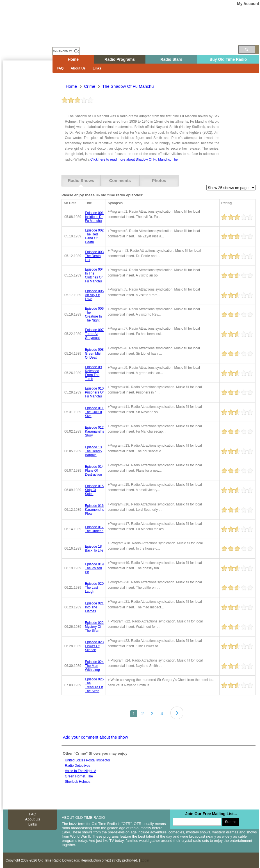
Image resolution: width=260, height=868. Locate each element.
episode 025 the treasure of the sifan (94, 685)
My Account (248, 4)
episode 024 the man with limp (94, 665)
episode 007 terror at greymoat (94, 334)
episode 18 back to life (94, 548)
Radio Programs (120, 59)
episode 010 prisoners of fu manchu (94, 392)
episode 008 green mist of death (94, 353)
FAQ (60, 68)
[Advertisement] (26, 162)
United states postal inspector (87, 760)
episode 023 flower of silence (94, 646)
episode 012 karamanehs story (94, 431)
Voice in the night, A (81, 771)
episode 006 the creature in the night (94, 314)
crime (90, 86)
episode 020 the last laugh (94, 588)
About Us (78, 68)
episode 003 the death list (94, 256)
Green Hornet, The (79, 776)
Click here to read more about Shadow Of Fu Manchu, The (134, 159)
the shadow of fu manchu (128, 86)
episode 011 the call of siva (94, 412)
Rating (226, 203)
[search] (66, 51)
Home (31, 40)
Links (97, 68)
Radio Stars (171, 59)
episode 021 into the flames (94, 607)
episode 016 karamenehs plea (94, 509)
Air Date (70, 203)
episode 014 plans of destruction (94, 471)
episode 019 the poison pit (94, 568)
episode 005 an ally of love (94, 295)
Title (88, 203)
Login (145, 860)
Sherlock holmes (78, 782)
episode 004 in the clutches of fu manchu (94, 275)
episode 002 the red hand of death (94, 236)
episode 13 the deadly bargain (93, 451)
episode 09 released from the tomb (93, 373)
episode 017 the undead (94, 529)
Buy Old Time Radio (228, 59)
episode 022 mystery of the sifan (94, 627)
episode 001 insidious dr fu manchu (94, 217)
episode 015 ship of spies (94, 490)
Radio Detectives (78, 766)
